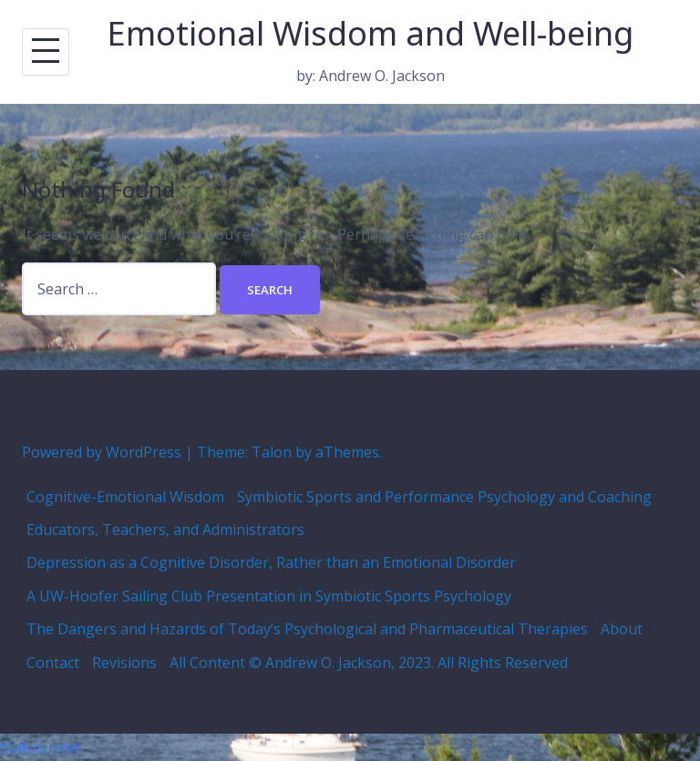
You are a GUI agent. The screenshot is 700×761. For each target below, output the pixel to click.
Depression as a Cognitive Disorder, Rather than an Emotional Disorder (271, 562)
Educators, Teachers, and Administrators (165, 530)
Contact (53, 663)
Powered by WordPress (102, 452)
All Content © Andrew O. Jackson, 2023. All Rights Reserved (369, 663)
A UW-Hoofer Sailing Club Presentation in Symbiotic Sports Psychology (269, 596)
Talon (272, 452)
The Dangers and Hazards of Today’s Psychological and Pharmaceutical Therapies (307, 629)
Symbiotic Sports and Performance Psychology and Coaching (444, 497)
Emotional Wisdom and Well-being (371, 33)
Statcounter (41, 747)
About (622, 629)
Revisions (124, 663)
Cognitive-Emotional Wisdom (125, 497)
